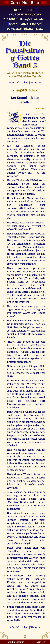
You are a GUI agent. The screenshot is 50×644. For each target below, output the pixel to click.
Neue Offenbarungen (25, 14)
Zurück (14, 82)
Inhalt (25, 82)
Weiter (36, 82)
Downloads (14, 28)
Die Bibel (10, 19)
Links (40, 28)
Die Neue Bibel (25, 10)
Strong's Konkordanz (33, 19)
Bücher (29, 28)
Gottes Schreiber (30, 24)
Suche (13, 24)
